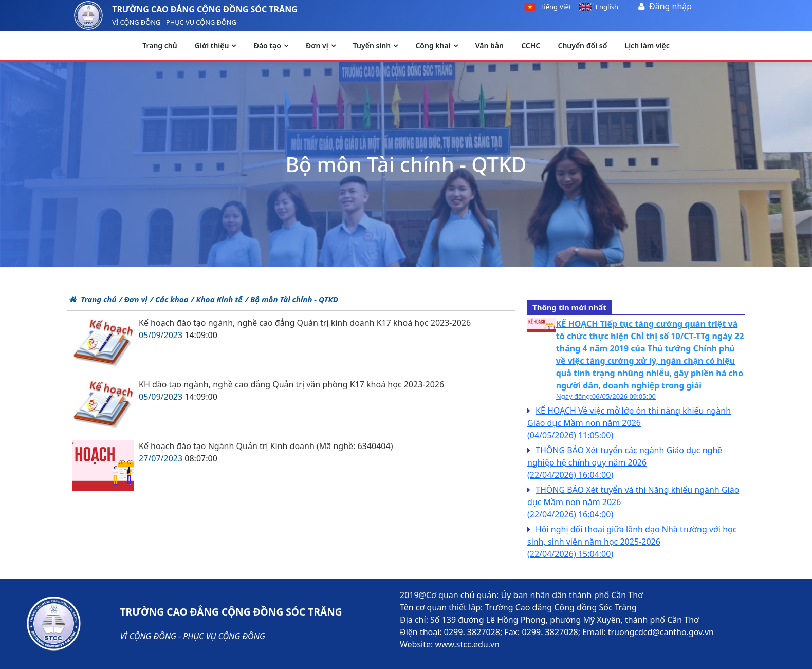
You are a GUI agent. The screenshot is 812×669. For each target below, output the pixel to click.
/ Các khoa (169, 299)
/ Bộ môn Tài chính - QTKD (292, 299)
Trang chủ (93, 299)
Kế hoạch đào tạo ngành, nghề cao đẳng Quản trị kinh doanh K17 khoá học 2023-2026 (305, 323)
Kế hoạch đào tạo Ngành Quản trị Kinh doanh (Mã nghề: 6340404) (266, 446)
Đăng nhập (670, 6)
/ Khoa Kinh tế (216, 299)
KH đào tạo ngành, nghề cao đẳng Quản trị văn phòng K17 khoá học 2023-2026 (291, 384)
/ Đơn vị (133, 299)
